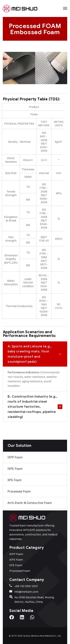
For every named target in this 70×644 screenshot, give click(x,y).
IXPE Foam (15, 469)
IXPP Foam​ (15, 457)
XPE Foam (15, 480)
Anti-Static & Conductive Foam (30, 503)
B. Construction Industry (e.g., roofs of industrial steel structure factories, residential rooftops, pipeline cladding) (33, 407)
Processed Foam (19, 491)
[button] (7, 68)
